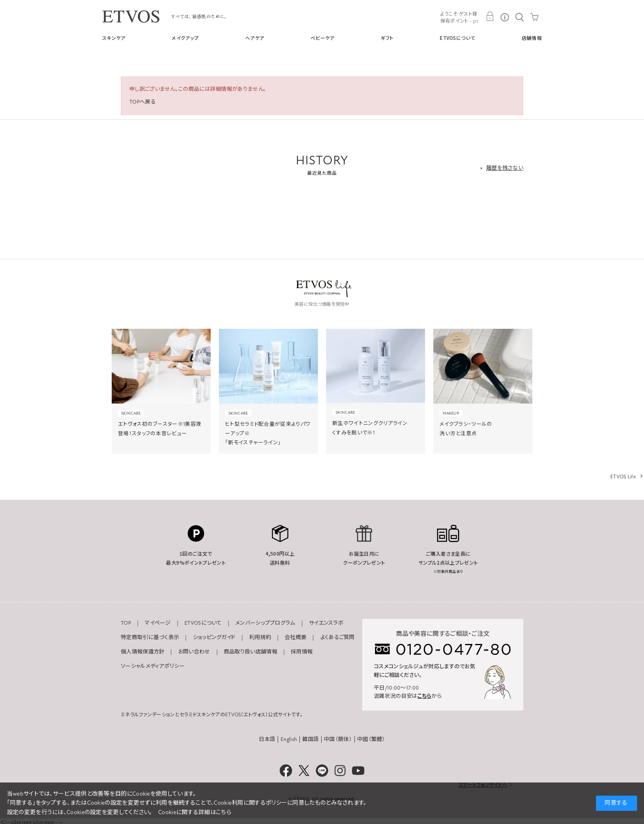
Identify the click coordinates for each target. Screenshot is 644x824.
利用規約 (260, 637)
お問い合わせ (194, 652)
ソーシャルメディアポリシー (153, 666)
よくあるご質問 (338, 637)
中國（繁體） (371, 739)
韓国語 (310, 739)
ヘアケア (255, 38)
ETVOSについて (458, 38)
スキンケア (114, 38)
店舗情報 (532, 38)
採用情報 (302, 652)
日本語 (267, 739)
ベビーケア (323, 38)
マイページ (158, 623)
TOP (126, 623)
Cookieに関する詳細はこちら (195, 812)
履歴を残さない (505, 168)
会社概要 (296, 637)
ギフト (387, 38)
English (289, 739)
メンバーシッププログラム (265, 623)
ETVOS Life (623, 477)
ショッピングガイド (214, 637)
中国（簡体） (338, 739)
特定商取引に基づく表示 (150, 637)
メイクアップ (185, 38)
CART (534, 16)
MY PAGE (490, 16)
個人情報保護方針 (143, 652)
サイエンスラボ (326, 623)
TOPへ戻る (143, 102)
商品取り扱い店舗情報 (251, 652)
